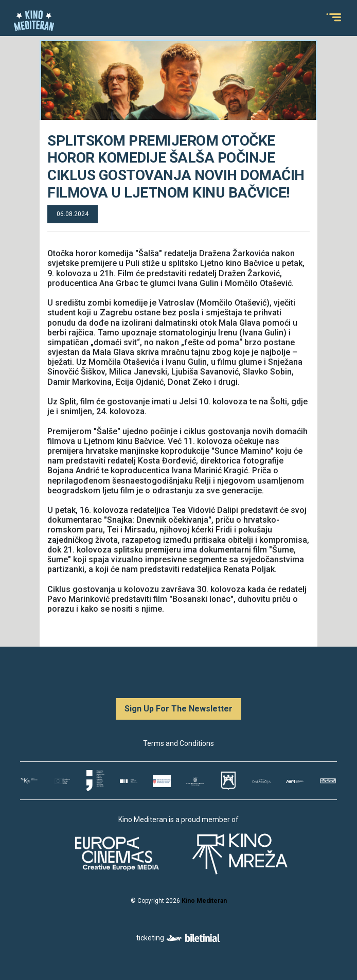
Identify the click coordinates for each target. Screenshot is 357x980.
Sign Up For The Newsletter (178, 709)
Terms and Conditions (178, 743)
